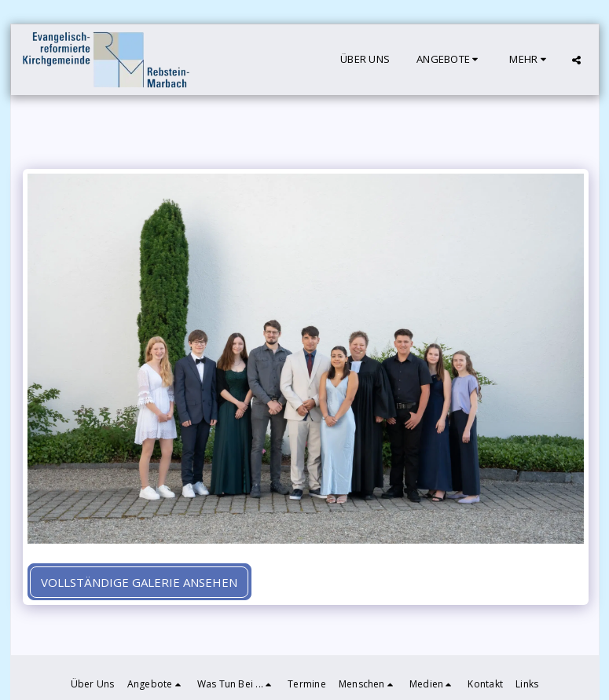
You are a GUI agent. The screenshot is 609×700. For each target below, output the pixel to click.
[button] (449, 60)
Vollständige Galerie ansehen (139, 582)
